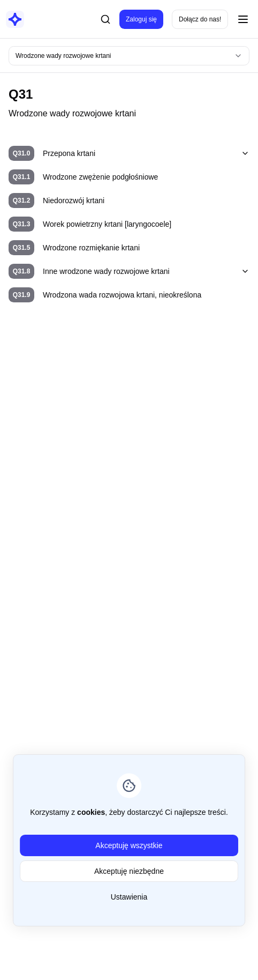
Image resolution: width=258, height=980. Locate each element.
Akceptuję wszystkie (129, 845)
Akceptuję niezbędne (129, 871)
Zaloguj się (141, 19)
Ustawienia (129, 897)
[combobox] (129, 56)
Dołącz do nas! (200, 19)
